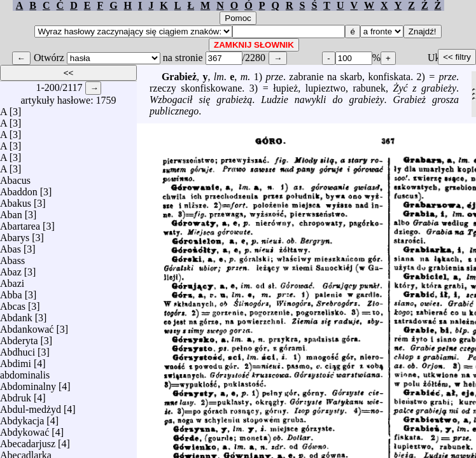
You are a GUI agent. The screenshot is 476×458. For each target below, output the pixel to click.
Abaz (11, 269)
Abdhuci (17, 349)
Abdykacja (22, 418)
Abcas (13, 303)
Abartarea (20, 223)
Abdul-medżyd (31, 406)
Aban (11, 212)
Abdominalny (28, 383)
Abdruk (16, 395)
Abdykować (24, 429)
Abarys (15, 234)
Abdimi (16, 360)
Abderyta (19, 337)
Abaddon (19, 189)
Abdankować (27, 326)
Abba (11, 292)
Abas (10, 246)
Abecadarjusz (28, 441)
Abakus (16, 200)
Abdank (16, 315)
